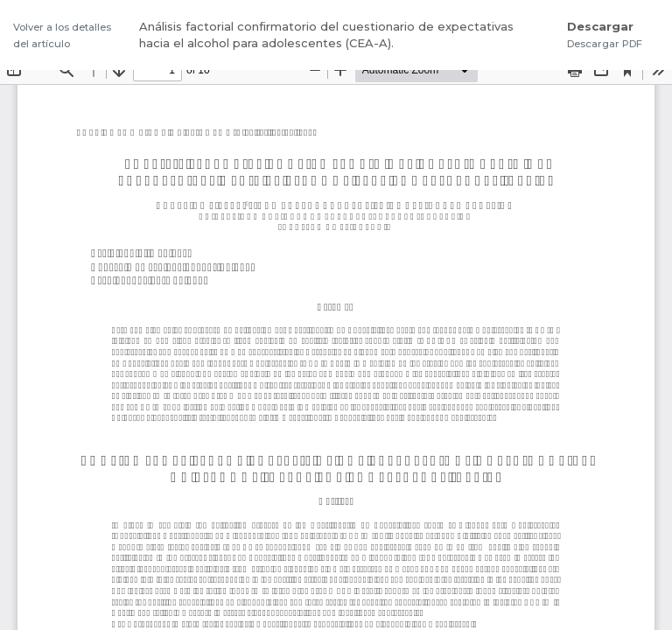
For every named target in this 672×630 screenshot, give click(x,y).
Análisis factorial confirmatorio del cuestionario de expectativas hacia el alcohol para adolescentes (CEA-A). (326, 35)
